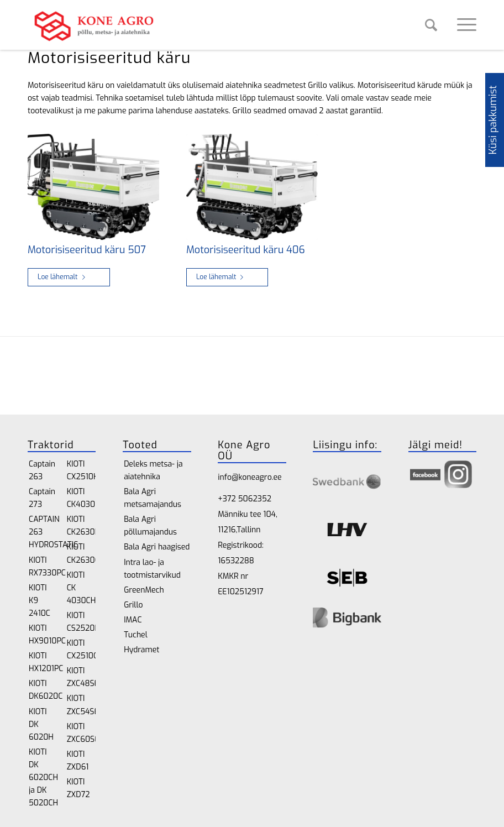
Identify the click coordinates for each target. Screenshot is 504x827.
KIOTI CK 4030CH (82, 588)
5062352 (255, 499)
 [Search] (431, 25)
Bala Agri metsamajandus (153, 498)
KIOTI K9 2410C (40, 601)
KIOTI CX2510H (82, 470)
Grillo (133, 605)
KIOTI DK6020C (43, 690)
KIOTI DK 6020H (41, 724)
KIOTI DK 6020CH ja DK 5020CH (43, 778)
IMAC (133, 620)
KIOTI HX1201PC (43, 662)
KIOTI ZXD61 (78, 761)
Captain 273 (42, 498)
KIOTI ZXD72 (78, 788)
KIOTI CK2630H (82, 526)
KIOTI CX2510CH (82, 650)
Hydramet (141, 650)
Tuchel (136, 635)
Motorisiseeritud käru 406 (246, 250)
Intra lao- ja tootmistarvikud (152, 569)
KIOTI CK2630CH (82, 553)
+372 (228, 499)
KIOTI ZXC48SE (82, 677)
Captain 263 (42, 470)
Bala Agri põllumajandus (150, 526)
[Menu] (461, 25)
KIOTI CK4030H (82, 498)
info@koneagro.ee (250, 477)
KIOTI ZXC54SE (82, 705)
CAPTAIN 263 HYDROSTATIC (43, 532)
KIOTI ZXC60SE (82, 733)
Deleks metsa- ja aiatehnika (153, 470)
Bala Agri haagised (157, 547)
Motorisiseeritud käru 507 (87, 250)
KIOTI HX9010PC (43, 635)
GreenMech (144, 590)
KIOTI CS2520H (82, 622)
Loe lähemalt (64, 277)
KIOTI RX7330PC (43, 567)
